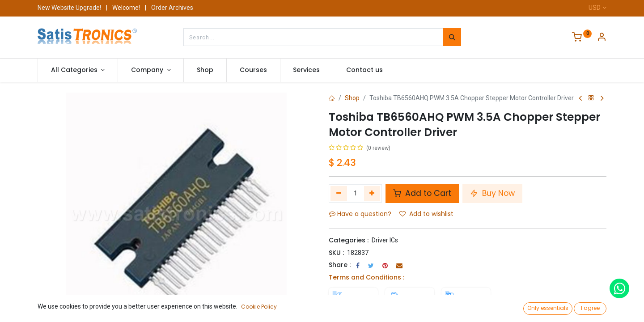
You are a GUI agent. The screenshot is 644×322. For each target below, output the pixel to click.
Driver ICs (385, 240)
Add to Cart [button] (422, 193)
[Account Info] (602, 38)
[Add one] (372, 193)
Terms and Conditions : (366, 277)
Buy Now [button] (492, 193)
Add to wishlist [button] (426, 214)
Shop (352, 98)
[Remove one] (339, 193)
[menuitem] (205, 70)
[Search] (452, 37)
